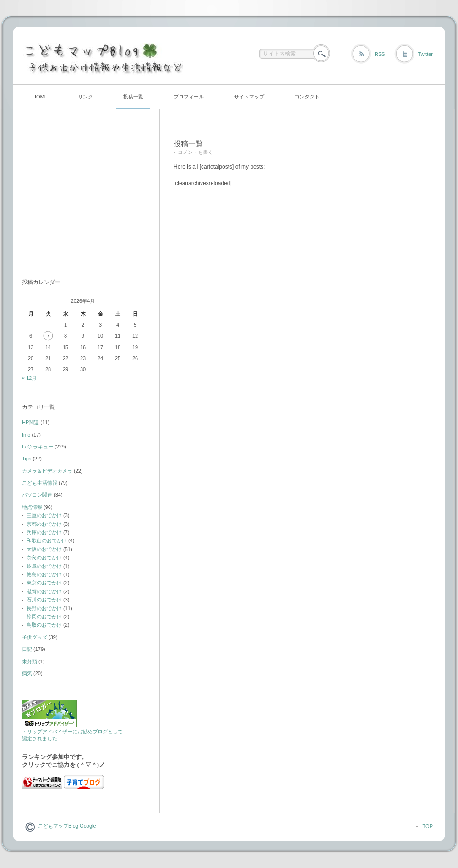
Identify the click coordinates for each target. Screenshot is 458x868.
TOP (428, 826)
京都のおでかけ (44, 524)
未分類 (30, 661)
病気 (27, 673)
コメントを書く (195, 152)
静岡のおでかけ (44, 617)
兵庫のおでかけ (44, 532)
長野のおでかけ (44, 608)
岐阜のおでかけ (44, 566)
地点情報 (32, 507)
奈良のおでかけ (44, 557)
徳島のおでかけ (44, 574)
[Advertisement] (79, 198)
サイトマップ (249, 97)
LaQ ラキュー (38, 447)
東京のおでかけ (44, 583)
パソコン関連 (37, 495)
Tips (27, 459)
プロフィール (189, 97)
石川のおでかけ (44, 600)
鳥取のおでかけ (44, 625)
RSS (380, 54)
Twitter (425, 54)
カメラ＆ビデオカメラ (47, 471)
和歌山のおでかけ (47, 540)
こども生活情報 (40, 483)
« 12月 (29, 378)
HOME (40, 97)
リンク (85, 97)
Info (26, 435)
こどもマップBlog (58, 826)
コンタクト (307, 97)
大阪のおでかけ (44, 549)
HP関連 (30, 422)
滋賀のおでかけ (44, 591)
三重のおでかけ (44, 515)
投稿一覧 (133, 97)
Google (87, 826)
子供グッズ (35, 637)
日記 (27, 649)
